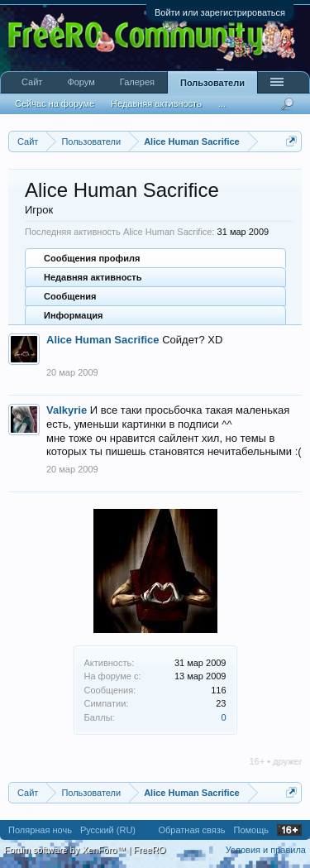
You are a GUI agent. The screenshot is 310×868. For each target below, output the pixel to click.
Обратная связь (191, 830)
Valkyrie (67, 410)
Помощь (252, 830)
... (222, 103)
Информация (73, 315)
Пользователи (212, 83)
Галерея (137, 82)
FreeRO (149, 850)
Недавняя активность (93, 277)
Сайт (32, 82)
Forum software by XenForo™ (66, 850)
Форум (81, 82)
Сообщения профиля (92, 258)
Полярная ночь (40, 830)
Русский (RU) (108, 830)
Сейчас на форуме (55, 103)
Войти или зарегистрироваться (220, 12)
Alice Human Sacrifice (103, 340)
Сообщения (70, 296)
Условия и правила (266, 850)
